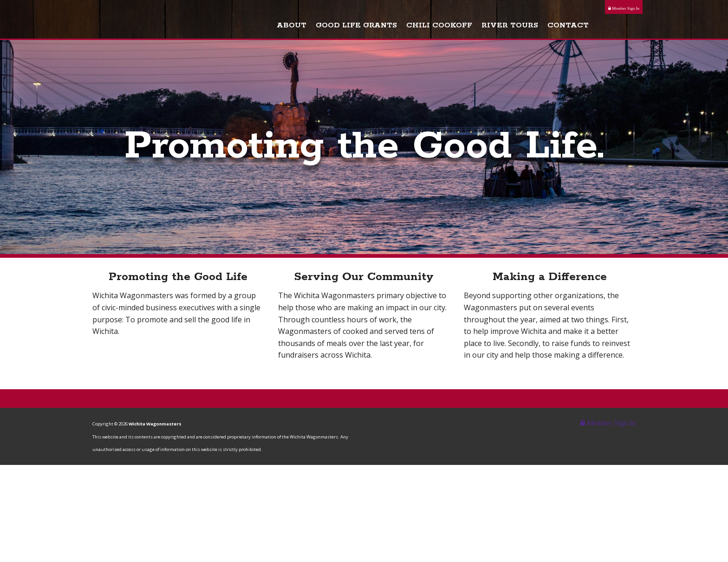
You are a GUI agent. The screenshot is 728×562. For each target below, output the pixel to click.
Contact (606, 27)
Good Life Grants (394, 27)
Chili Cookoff (477, 27)
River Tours (547, 27)
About (329, 27)
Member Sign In (624, 8)
